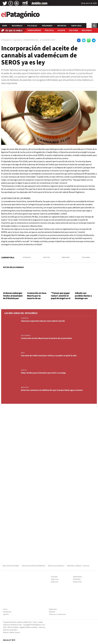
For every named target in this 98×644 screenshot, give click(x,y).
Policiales (32, 26)
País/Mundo (47, 26)
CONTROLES (25, 318)
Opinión (6, 614)
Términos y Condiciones (57, 614)
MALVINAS (87, 30)
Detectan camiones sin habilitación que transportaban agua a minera (52, 390)
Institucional (77, 582)
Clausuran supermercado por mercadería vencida (43, 321)
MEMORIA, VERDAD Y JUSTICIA (78, 566)
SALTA (23, 353)
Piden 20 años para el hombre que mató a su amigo (43, 373)
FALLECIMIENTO (26, 335)
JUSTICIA (24, 370)
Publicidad (77, 579)
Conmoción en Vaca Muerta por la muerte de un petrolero (37, 297)
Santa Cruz (76, 26)
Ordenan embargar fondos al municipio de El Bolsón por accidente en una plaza (13, 298)
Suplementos (77, 577)
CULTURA (73, 30)
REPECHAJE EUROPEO (56, 566)
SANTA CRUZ (25, 387)
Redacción (55, 582)
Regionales (17, 26)
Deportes (62, 26)
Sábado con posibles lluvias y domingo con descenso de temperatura (83, 298)
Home (5, 26)
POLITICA (49, 30)
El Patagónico (6, 40)
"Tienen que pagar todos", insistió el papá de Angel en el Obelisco (61, 297)
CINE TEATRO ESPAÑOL (11, 566)
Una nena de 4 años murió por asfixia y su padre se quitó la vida (49, 356)
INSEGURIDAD (34, 30)
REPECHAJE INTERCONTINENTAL (34, 566)
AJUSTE (61, 30)
